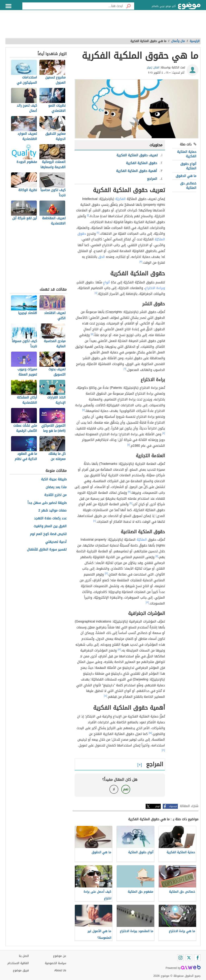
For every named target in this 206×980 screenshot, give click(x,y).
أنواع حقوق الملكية (188, 166)
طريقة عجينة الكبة (54, 479)
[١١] (157, 556)
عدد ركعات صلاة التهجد (50, 518)
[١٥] (150, 733)
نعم (126, 789)
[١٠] (95, 521)
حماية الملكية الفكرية (187, 154)
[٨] (164, 433)
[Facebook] (197, 958)
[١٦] (163, 750)
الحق (101, 257)
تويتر (158, 806)
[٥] (92, 334)
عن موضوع (60, 956)
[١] (88, 215)
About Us (60, 970)
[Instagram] (180, 958)
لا (114, 789)
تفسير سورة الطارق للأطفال (47, 550)
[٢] (98, 233)
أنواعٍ (107, 282)
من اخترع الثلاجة (55, 495)
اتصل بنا (24, 956)
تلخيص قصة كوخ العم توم (48, 534)
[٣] (141, 262)
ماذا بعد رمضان (56, 487)
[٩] (129, 492)
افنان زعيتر (153, 67)
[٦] (125, 369)
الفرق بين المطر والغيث (50, 526)
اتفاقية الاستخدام (18, 963)
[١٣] (119, 650)
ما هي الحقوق (186, 176)
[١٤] (106, 696)
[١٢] (106, 573)
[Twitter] (189, 958)
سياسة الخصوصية (56, 963)
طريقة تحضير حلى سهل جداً (47, 503)
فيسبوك (173, 806)
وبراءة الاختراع (155, 288)
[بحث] (129, 6)
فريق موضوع (21, 970)
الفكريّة (121, 199)
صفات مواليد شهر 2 (53, 511)
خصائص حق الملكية (188, 186)
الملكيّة (142, 540)
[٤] (96, 293)
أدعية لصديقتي (56, 542)
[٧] (84, 410)
